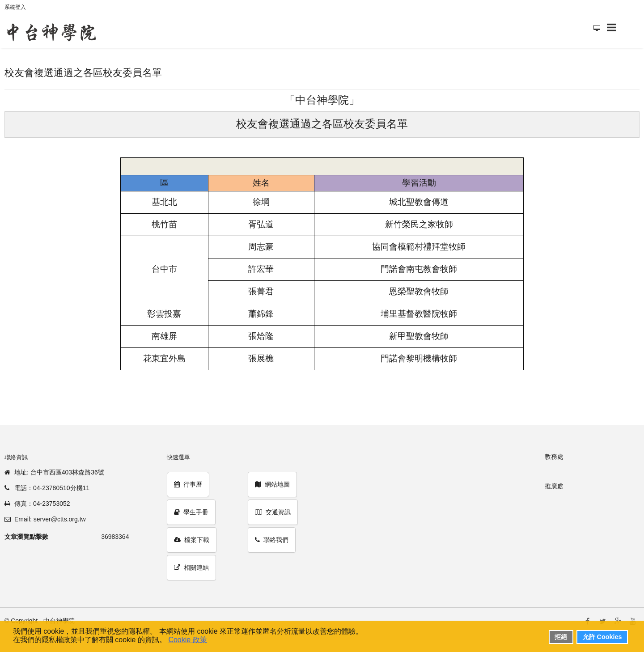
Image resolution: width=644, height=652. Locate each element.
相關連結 (191, 567)
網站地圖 (272, 484)
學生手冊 (191, 512)
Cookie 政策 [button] (187, 640)
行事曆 (188, 484)
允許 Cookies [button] (602, 637)
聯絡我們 (272, 540)
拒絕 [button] (561, 637)
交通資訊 (273, 512)
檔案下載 (192, 540)
